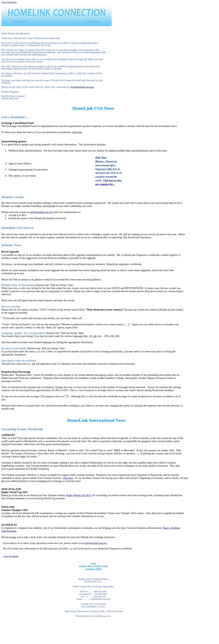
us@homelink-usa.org (82, 87)
